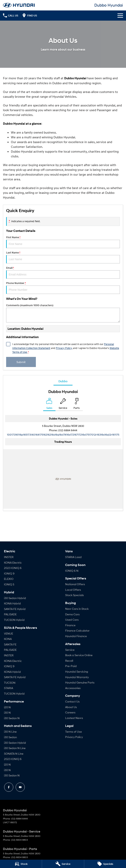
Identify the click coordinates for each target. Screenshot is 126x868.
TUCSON (10, 683)
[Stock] (21, 864)
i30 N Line (10, 732)
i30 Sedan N (12, 718)
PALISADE (10, 614)
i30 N (7, 713)
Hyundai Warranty (77, 677)
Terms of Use (73, 732)
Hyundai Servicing (77, 672)
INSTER (9, 557)
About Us (71, 707)
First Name (63, 242)
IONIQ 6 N (72, 571)
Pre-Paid (71, 666)
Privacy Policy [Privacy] (64, 348)
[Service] (63, 864)
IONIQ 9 (9, 573)
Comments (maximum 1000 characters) (63, 313)
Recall (69, 661)
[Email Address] (63, 434)
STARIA (9, 688)
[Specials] (105, 864)
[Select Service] (63, 404)
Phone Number (63, 288)
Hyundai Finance (76, 636)
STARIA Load (73, 557)
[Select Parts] (77, 404)
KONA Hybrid (12, 603)
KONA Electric (13, 563)
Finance (70, 625)
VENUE (9, 633)
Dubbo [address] (63, 381)
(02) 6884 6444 (68, 430)
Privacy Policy (74, 737)
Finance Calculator (77, 630)
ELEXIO (9, 579)
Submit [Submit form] (21, 362)
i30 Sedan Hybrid (15, 598)
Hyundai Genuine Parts (80, 682)
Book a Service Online (79, 655)
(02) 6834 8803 (20, 840)
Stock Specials (74, 595)
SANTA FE (10, 644)
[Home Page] (19, 5)
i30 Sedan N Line (15, 748)
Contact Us (72, 701)
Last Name (63, 257)
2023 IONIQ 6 (13, 568)
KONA (8, 639)
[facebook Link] (9, 787)
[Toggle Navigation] (120, 15)
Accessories (73, 688)
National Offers (75, 584)
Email (63, 272)
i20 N (7, 707)
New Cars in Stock (77, 609)
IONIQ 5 (9, 584)
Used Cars (72, 620)
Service (70, 650)
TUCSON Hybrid (14, 620)
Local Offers (73, 590)
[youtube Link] (20, 787)
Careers (70, 712)
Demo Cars (72, 614)
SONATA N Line (14, 754)
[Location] (49, 404)
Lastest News (74, 718)
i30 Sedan (10, 737)
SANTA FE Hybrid (15, 609)
